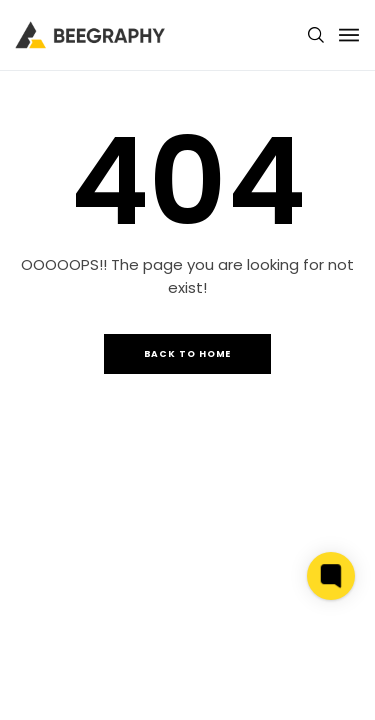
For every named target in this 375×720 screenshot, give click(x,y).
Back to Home (188, 354)
